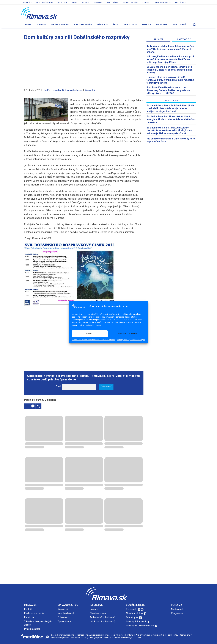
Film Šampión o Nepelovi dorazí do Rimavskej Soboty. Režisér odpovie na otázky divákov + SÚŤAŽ (168, 90)
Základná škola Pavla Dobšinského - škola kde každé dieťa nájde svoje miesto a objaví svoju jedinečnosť (170, 108)
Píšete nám (103, 25)
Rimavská (90, 90)
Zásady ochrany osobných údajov (131, 340)
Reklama (98, 3)
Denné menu (162, 25)
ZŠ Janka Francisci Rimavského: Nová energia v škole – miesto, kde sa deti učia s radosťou (171, 119)
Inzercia (94, 609)
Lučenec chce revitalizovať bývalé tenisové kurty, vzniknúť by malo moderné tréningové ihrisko (170, 80)
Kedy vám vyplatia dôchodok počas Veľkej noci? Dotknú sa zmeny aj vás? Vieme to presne (170, 49)
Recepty (86, 3)
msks (80, 90)
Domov (27, 25)
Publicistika (131, 25)
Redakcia (29, 617)
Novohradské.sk (66, 613)
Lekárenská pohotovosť (103, 622)
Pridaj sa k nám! (130, 3)
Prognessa (177, 613)
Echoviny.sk (64, 617)
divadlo (57, 90)
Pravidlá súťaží (32, 629)
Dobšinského (69, 90)
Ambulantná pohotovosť (103, 617)
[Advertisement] (84, 63)
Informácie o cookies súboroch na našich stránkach (94, 340)
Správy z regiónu (60, 25)
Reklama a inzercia (34, 613)
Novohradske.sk (163, 3)
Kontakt (147, 3)
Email (58, 386)
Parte (74, 3)
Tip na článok (64, 622)
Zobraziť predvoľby (127, 334)
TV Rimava (41, 25)
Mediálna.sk (181, 3)
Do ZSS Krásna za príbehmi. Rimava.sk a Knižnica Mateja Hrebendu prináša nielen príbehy (169, 70)
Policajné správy (83, 25)
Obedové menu (98, 613)
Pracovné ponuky (45, 3)
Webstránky (112, 3)
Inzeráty (28, 3)
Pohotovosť (179, 25)
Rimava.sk (63, 609)
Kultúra (47, 90)
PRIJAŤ (90, 334)
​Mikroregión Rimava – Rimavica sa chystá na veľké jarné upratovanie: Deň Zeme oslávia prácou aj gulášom (170, 59)
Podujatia (62, 3)
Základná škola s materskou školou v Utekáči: (169, 130)
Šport (116, 25)
